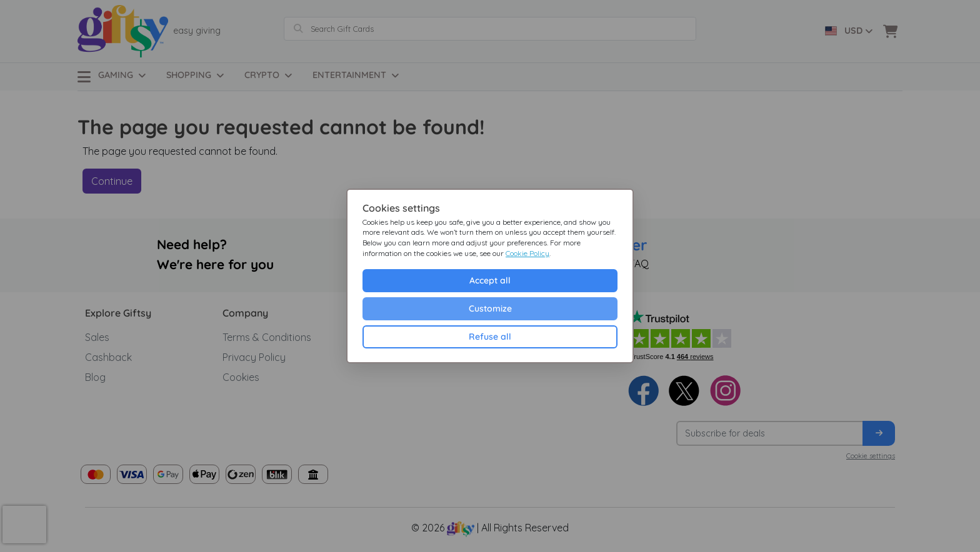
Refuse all (490, 337)
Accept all (490, 280)
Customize (490, 308)
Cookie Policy (527, 253)
